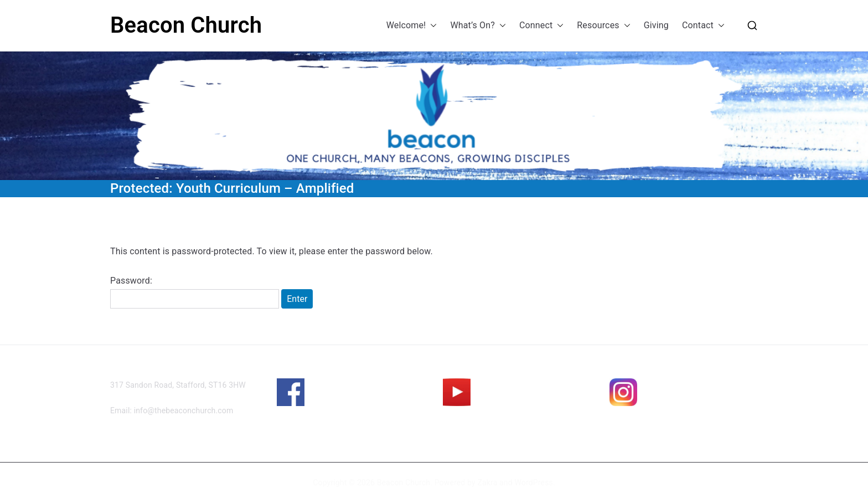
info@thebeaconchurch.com (184, 410)
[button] (431, 26)
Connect (541, 26)
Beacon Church (186, 25)
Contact (703, 26)
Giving (656, 25)
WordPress (533, 483)
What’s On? (478, 26)
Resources (603, 26)
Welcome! (412, 26)
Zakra (487, 483)
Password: (195, 292)
